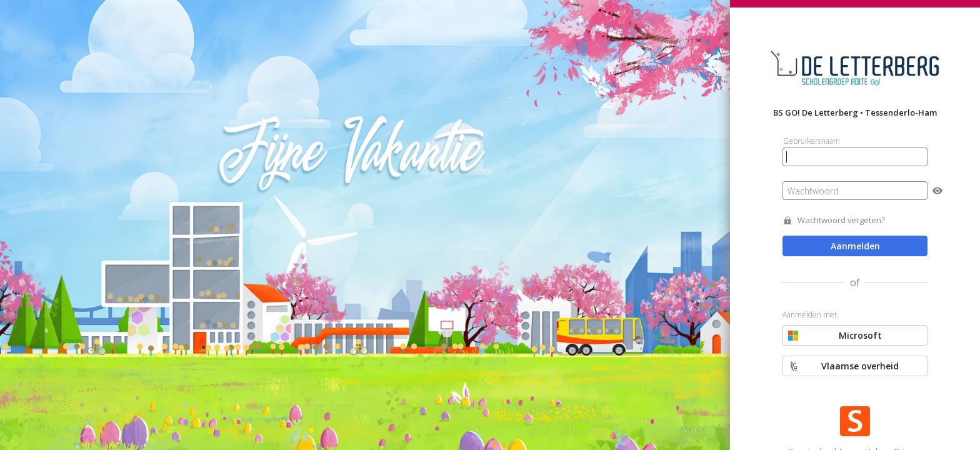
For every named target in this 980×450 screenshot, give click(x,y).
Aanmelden (855, 246)
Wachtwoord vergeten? (841, 220)
